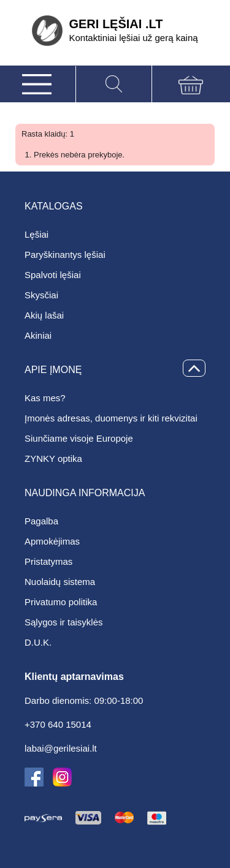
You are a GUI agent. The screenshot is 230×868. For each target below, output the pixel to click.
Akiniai (38, 335)
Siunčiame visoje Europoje (79, 438)
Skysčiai (41, 295)
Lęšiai (36, 234)
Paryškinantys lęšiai (65, 255)
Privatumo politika (61, 602)
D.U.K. (38, 642)
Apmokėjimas (52, 541)
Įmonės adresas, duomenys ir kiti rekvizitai (111, 418)
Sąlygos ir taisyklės (64, 622)
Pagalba (41, 521)
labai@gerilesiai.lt (61, 749)
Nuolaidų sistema (60, 582)
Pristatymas (48, 561)
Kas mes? (45, 398)
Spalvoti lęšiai (53, 275)
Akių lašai (44, 315)
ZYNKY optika (53, 459)
